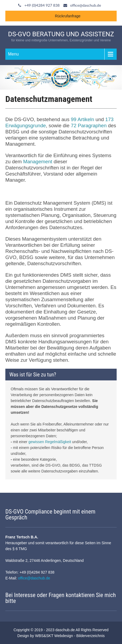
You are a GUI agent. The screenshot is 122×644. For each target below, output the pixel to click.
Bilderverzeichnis (90, 636)
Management (38, 162)
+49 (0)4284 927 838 (42, 5)
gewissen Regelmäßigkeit (50, 442)
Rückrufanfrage (68, 16)
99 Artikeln (83, 119)
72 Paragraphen (89, 126)
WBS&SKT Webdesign (54, 636)
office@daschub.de (85, 5)
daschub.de (65, 630)
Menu (13, 54)
